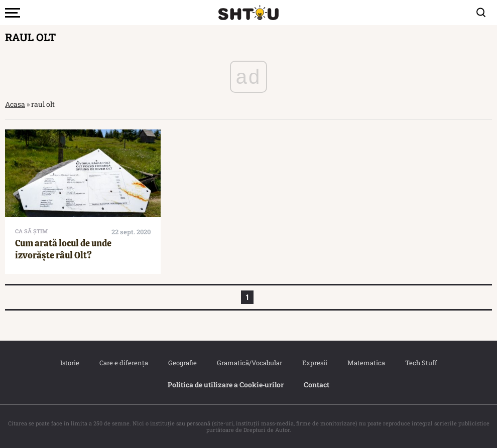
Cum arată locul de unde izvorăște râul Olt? (63, 249)
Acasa (15, 104)
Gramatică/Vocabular (250, 363)
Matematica (366, 363)
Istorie (70, 363)
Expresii (315, 363)
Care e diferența (124, 363)
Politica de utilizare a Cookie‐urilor (226, 385)
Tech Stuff (421, 363)
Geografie (182, 363)
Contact (317, 385)
